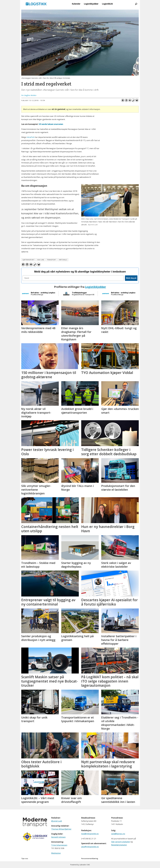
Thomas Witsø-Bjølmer (61, 829)
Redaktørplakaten (119, 845)
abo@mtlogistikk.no (90, 847)
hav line (41, 260)
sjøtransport (29, 260)
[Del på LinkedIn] (126, 100)
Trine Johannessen (59, 845)
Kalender (76, 4)
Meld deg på (131, 278)
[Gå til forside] (36, 4)
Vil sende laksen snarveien (51, 124)
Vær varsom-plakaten (121, 842)
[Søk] (136, 4)
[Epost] (73, 278)
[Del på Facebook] (123, 100)
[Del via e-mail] (130, 100)
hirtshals (63, 260)
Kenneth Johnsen (58, 837)
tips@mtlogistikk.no (90, 834)
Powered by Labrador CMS (80, 865)
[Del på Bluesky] (137, 100)
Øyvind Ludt (57, 821)
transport (52, 260)
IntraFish (31, 137)
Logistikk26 (107, 4)
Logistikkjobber (91, 4)
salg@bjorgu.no (118, 834)
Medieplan (56, 853)
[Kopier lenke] (133, 100)
